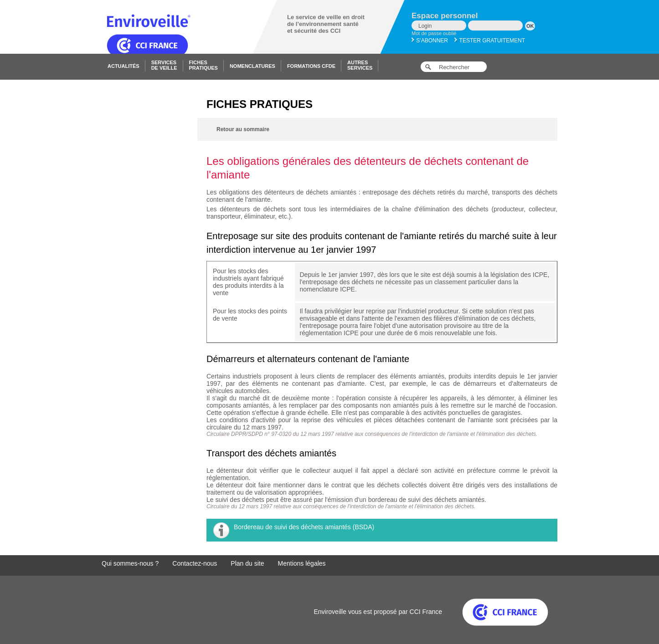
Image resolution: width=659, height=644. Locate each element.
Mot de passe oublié (434, 33)
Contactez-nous (195, 563)
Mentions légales (302, 563)
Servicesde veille (164, 65)
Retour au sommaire (243, 129)
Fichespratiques (203, 65)
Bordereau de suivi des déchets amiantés (292, 527)
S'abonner (430, 41)
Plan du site (247, 563)
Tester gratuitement (490, 41)
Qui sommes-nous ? (130, 563)
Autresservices (360, 65)
